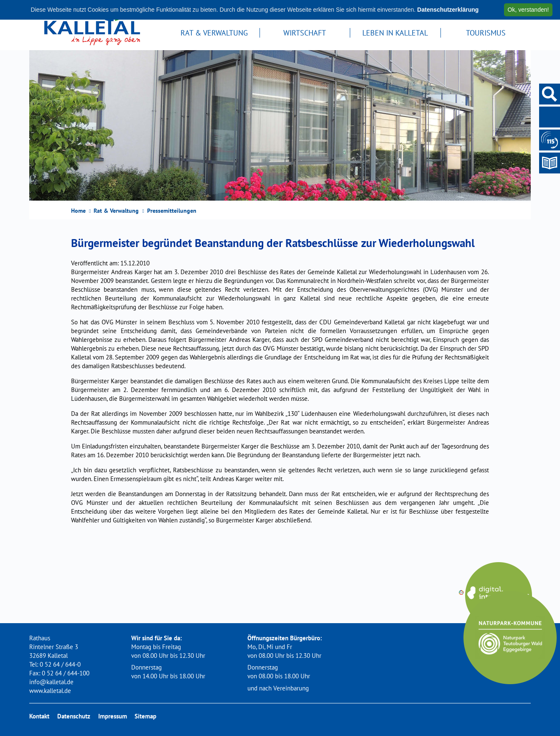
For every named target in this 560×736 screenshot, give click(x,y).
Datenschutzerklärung (448, 10)
